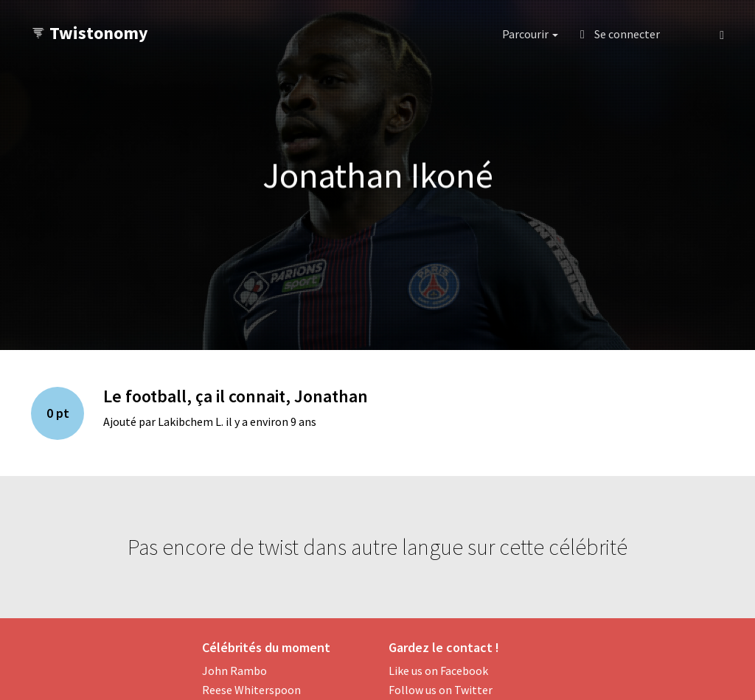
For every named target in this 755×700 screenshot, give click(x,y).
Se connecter (620, 34)
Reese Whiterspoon (251, 690)
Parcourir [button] (530, 34)
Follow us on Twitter (441, 690)
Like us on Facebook (438, 671)
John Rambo (234, 671)
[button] (690, 34)
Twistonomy (90, 33)
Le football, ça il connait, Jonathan (236, 396)
